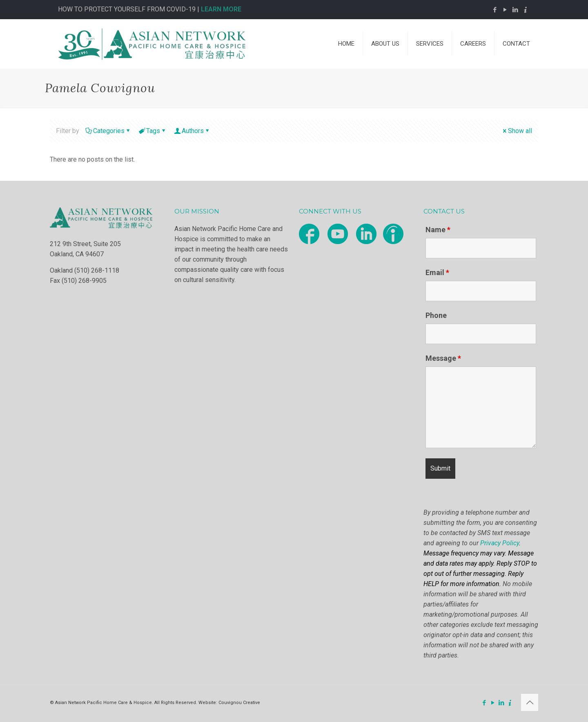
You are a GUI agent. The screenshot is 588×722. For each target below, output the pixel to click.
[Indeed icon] (525, 10)
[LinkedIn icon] (515, 10)
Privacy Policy (500, 543)
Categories (108, 131)
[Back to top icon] (530, 702)
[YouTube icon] (505, 10)
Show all (517, 131)
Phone (436, 315)
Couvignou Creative (239, 703)
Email (437, 273)
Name (438, 230)
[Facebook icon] (495, 10)
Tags (153, 131)
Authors (192, 131)
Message (443, 358)
